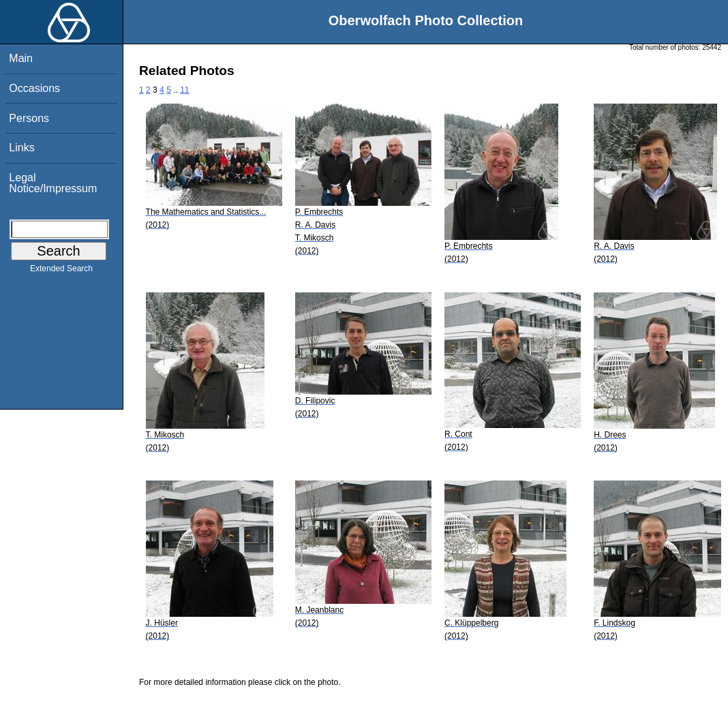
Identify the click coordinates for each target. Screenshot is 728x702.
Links (21, 148)
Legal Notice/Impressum (53, 183)
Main (21, 58)
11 (184, 90)
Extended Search (61, 271)
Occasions (34, 88)
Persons (29, 118)
